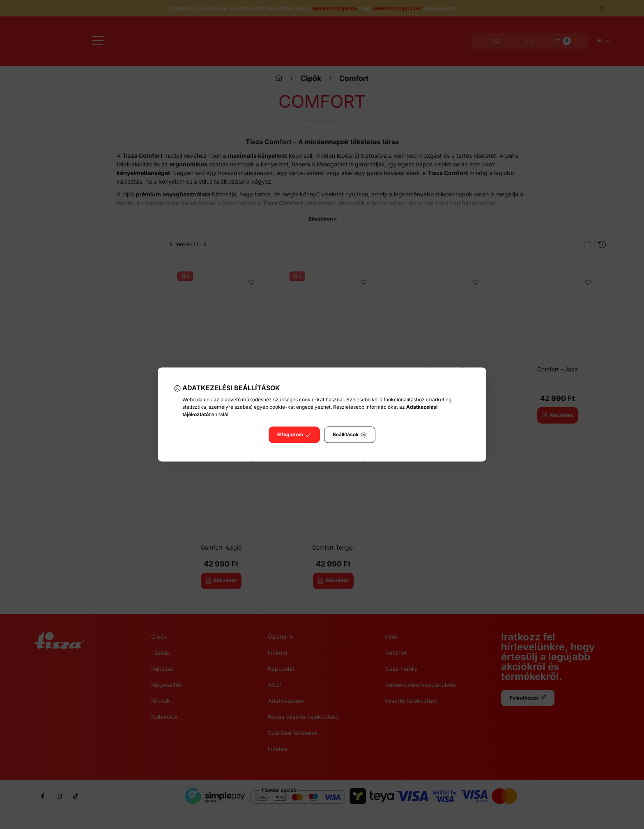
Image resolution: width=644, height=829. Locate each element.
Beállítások (350, 435)
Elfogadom (294, 435)
